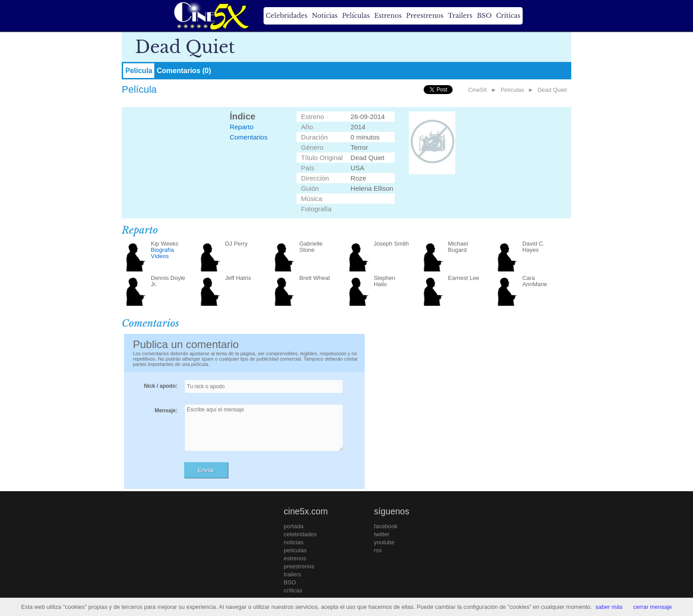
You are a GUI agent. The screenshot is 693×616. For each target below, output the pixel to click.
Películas (356, 16)
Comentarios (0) (184, 71)
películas (295, 550)
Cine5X (478, 90)
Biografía (162, 250)
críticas (293, 590)
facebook (386, 526)
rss (378, 550)
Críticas (508, 16)
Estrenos (388, 16)
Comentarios (249, 137)
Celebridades (287, 16)
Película (139, 71)
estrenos (295, 558)
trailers (292, 574)
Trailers (460, 16)
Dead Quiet (552, 90)
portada (293, 526)
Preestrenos (425, 16)
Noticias (325, 16)
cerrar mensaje (653, 607)
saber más (609, 607)
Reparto (241, 127)
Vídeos (160, 256)
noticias (293, 542)
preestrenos (299, 566)
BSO (484, 16)
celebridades (300, 534)
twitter (382, 534)
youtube (384, 542)
